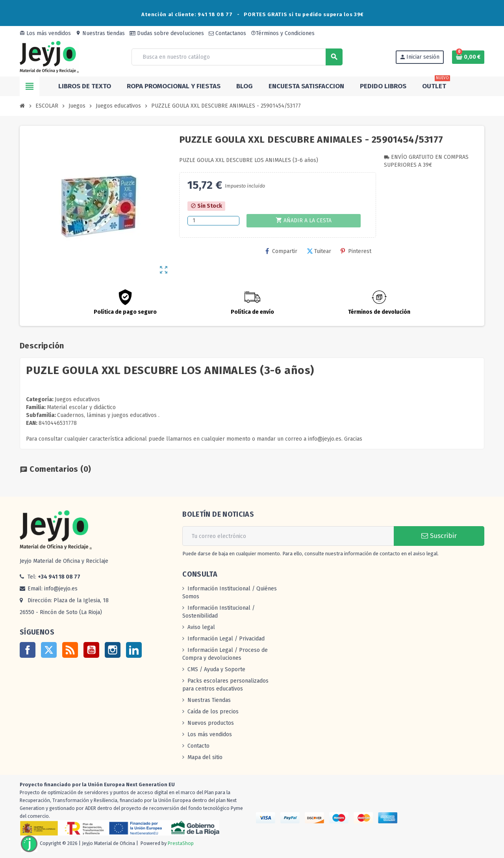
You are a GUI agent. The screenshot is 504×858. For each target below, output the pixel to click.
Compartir (281, 251)
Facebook (28, 650)
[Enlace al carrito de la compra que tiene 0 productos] (468, 57)
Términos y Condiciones (283, 33)
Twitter (49, 650)
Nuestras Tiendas (209, 700)
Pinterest (356, 251)
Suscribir (439, 536)
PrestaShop (181, 843)
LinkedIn (134, 650)
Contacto (198, 746)
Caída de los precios (213, 712)
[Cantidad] (213, 221)
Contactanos (227, 33)
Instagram (113, 650)
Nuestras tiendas (100, 33)
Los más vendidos (45, 33)
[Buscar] (237, 57)
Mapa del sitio (205, 757)
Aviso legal (201, 627)
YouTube (91, 650)
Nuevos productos (211, 723)
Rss (70, 650)
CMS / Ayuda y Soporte (216, 669)
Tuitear (319, 251)
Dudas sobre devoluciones (167, 33)
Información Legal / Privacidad (226, 639)
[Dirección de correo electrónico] (288, 536)
